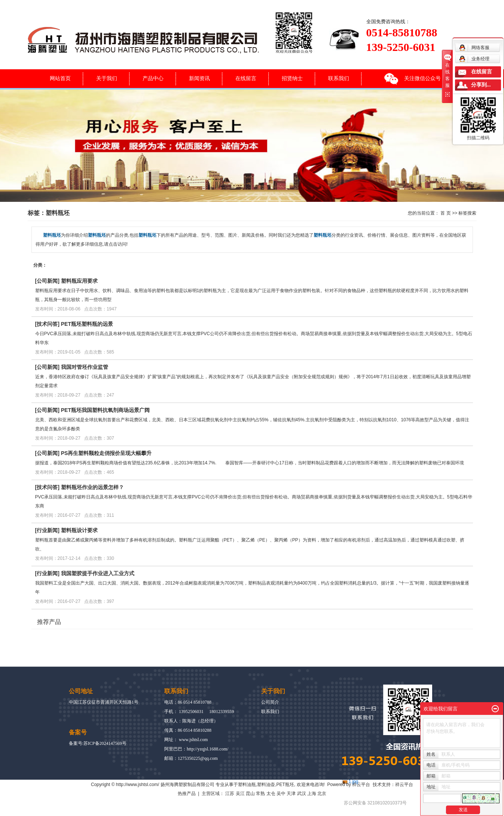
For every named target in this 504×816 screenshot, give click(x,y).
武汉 (302, 794)
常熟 (260, 794)
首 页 (445, 213)
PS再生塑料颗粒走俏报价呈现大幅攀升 (106, 453)
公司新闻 (47, 281)
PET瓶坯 (285, 785)
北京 (322, 794)
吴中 (281, 794)
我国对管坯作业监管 (85, 367)
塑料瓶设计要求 (79, 530)
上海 (312, 794)
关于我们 (107, 78)
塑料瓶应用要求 (79, 281)
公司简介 (270, 702)
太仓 (271, 794)
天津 (291, 794)
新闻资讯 (199, 78)
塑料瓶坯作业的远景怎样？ (92, 487)
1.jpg (354, 782)
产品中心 (153, 78)
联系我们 (339, 78)
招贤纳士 (292, 78)
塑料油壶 (266, 785)
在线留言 (246, 78)
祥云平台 (361, 785)
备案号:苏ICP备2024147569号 (98, 743)
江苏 (230, 794)
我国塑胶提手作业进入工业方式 (98, 573)
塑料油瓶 (247, 785)
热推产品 (187, 794)
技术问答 (47, 324)
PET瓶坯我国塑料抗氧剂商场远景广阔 (105, 410)
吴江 (240, 794)
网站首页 (60, 78)
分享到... (481, 85)
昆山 (250, 794)
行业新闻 (47, 530)
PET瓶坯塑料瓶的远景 (87, 324)
